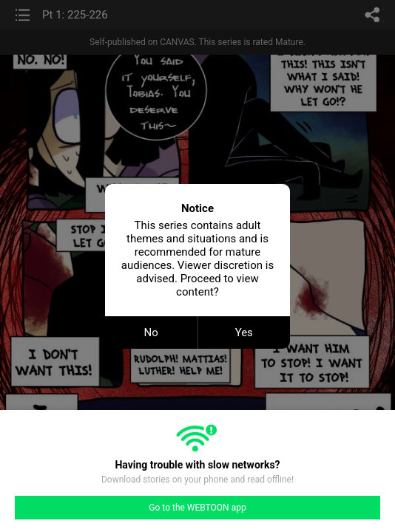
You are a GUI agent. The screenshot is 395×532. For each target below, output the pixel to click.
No (151, 332)
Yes (244, 332)
